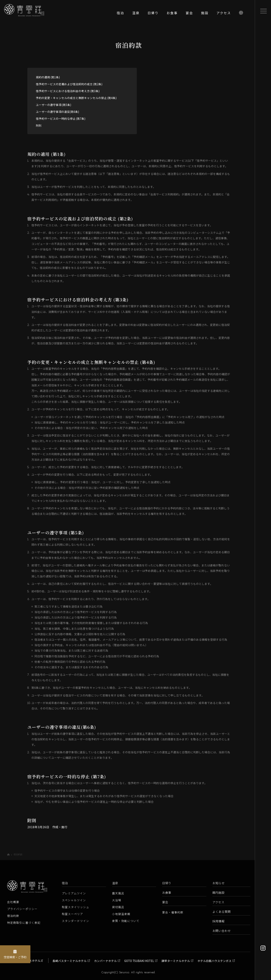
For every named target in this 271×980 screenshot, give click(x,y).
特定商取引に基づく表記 (24, 923)
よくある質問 (222, 912)
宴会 (165, 902)
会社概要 (13, 902)
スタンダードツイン (76, 921)
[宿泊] (120, 14)
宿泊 (65, 883)
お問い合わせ (222, 931)
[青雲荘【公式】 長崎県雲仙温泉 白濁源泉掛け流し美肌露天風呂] (28, 14)
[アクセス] (224, 14)
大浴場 (117, 900)
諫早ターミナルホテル (176, 961)
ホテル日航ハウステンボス (214, 961)
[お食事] (172, 14)
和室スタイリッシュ (76, 907)
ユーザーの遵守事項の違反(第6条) (57, 112)
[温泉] (136, 14)
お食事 (167, 892)
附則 (39, 125)
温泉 (115, 883)
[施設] (205, 14)
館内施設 (219, 892)
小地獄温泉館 (121, 914)
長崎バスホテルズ (32, 961)
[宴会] (189, 14)
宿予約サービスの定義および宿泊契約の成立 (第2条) (69, 84)
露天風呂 (118, 893)
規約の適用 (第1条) (48, 77)
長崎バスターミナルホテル (70, 961)
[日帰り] (153, 14)
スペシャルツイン (74, 900)
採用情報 (219, 921)
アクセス (218, 902)
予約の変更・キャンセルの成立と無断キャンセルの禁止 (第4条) (76, 98)
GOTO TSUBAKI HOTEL (139, 961)
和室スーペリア (72, 914)
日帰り (167, 883)
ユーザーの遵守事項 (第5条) (54, 105)
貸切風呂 (118, 907)
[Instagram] (263, 948)
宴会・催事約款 (173, 912)
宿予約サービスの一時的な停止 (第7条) (61, 119)
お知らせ (219, 883)
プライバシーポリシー (22, 909)
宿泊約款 (13, 916)
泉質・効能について (126, 921)
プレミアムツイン (74, 893)
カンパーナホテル (105, 961)
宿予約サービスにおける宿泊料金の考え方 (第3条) (68, 91)
